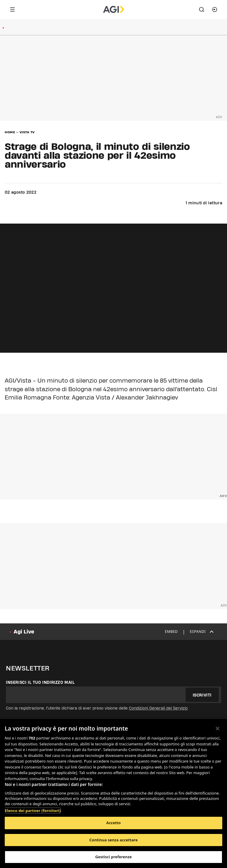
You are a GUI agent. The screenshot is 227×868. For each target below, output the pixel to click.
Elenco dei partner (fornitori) (33, 811)
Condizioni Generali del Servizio (158, 708)
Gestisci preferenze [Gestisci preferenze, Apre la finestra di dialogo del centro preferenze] (113, 857)
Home (10, 132)
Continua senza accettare (113, 840)
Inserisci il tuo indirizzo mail (40, 682)
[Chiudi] (218, 729)
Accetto (114, 823)
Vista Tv (27, 132)
